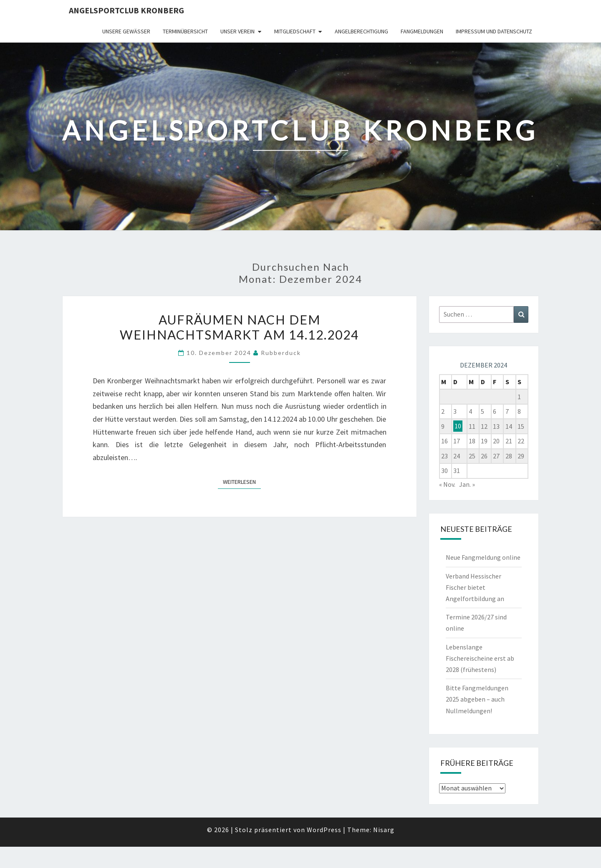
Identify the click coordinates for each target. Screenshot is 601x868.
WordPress (324, 830)
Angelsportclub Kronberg (126, 10)
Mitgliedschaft (295, 31)
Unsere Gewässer (126, 31)
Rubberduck (281, 353)
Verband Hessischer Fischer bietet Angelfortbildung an (475, 587)
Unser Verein (237, 31)
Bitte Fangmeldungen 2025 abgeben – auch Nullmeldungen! (477, 699)
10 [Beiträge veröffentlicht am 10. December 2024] (458, 426)
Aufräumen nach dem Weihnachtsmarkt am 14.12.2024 (239, 327)
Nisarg (384, 830)
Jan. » (467, 484)
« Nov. (447, 484)
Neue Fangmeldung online (483, 557)
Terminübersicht (185, 31)
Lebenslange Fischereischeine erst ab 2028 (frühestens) (480, 658)
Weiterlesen (242, 481)
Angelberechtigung (361, 31)
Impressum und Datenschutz (494, 31)
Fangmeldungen (422, 31)
